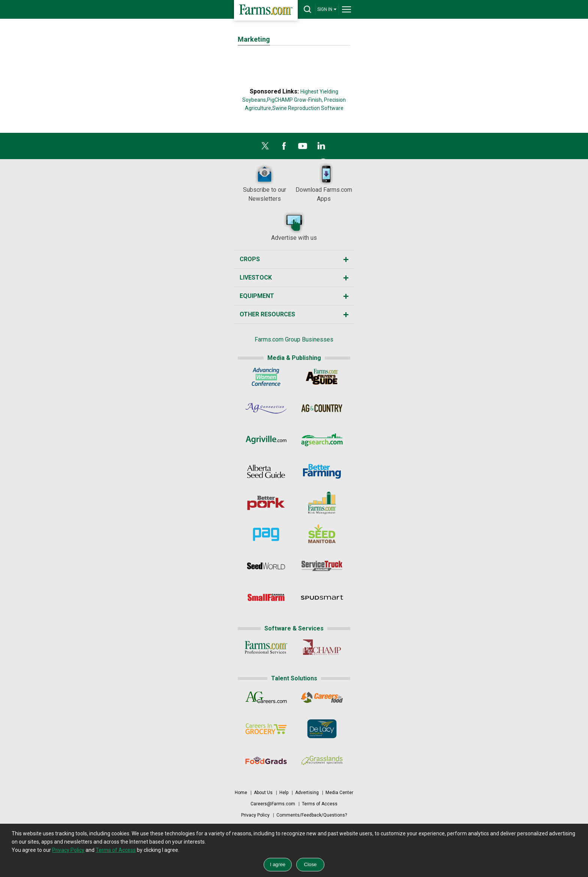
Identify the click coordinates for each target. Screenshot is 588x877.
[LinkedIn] (321, 148)
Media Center (339, 793)
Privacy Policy (255, 815)
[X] (265, 148)
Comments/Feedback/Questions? (312, 815)
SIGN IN (327, 9)
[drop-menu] (346, 9)
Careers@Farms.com (273, 804)
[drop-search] (307, 9)
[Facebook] (284, 148)
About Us (263, 793)
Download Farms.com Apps (324, 183)
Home (241, 793)
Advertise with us (294, 226)
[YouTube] (303, 148)
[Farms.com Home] (266, 10)
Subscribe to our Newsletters (265, 183)
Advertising (307, 793)
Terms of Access (320, 804)
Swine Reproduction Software (308, 108)
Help (284, 793)
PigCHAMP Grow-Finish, (295, 100)
